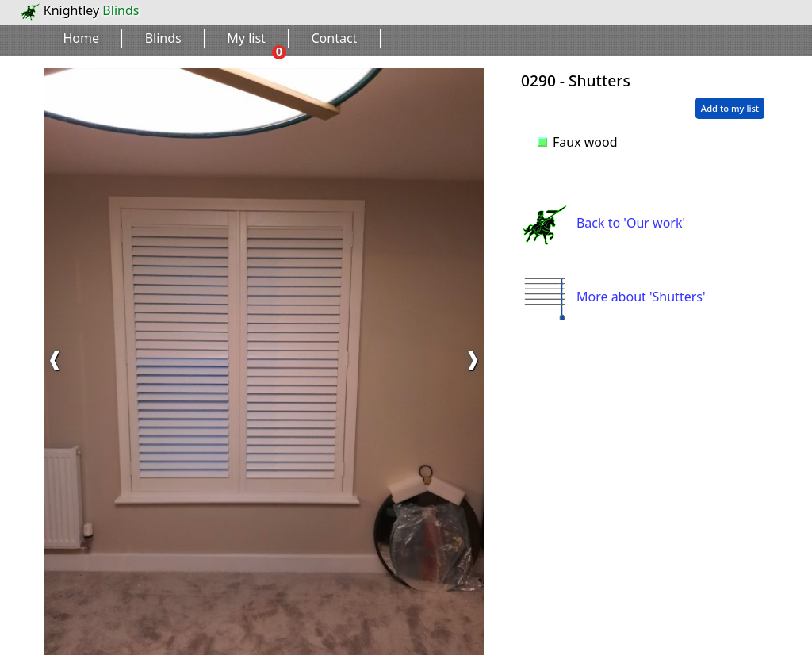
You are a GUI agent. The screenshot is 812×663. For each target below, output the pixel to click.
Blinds (163, 38)
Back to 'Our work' (603, 223)
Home (82, 38)
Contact (335, 38)
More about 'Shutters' (613, 297)
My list (246, 38)
